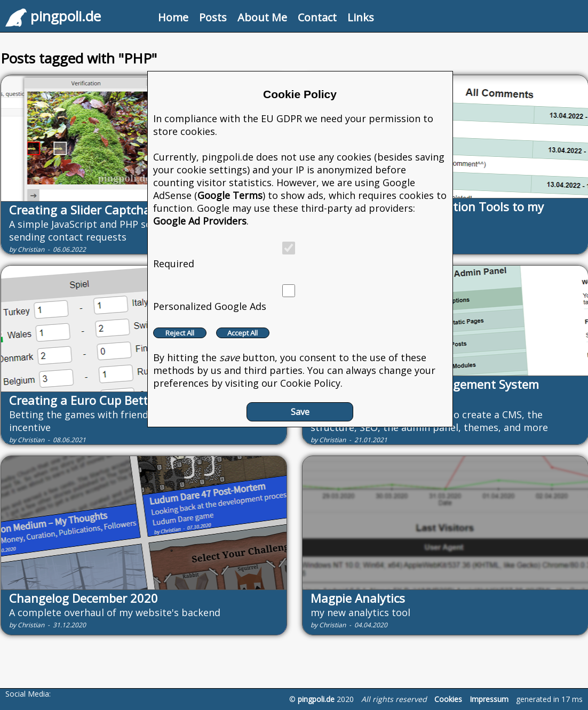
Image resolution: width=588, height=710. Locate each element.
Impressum (489, 699)
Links (361, 17)
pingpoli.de (316, 699)
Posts (213, 17)
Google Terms (230, 195)
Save (300, 412)
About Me (262, 17)
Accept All (243, 333)
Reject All (180, 333)
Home (173, 17)
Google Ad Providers (200, 221)
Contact (317, 17)
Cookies (448, 699)
